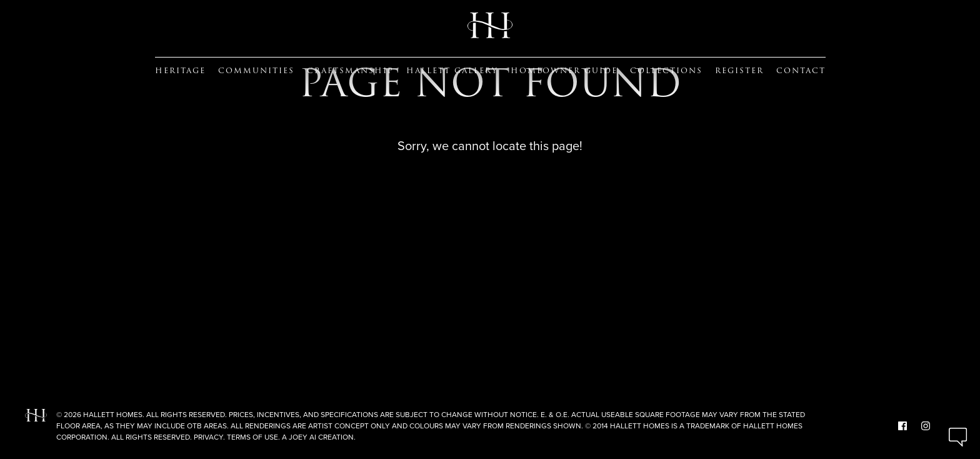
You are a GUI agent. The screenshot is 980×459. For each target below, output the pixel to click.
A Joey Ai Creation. (319, 437)
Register (739, 71)
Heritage (180, 71)
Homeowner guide (564, 71)
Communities (256, 71)
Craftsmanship (350, 71)
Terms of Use (252, 437)
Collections (666, 71)
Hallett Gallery (452, 71)
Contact (801, 71)
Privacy (208, 437)
